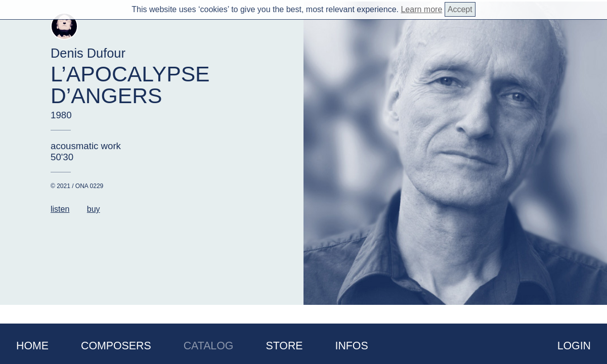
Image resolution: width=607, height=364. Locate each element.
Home (32, 346)
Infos (352, 346)
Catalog (209, 346)
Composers (116, 346)
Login (574, 346)
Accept (460, 9)
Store (284, 346)
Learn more (421, 9)
